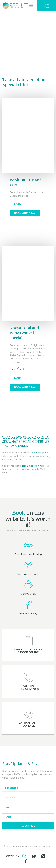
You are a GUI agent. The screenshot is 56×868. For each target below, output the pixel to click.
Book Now (46, 6)
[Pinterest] (43, 856)
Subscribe (28, 826)
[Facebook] (26, 861)
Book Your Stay (25, 213)
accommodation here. (33, 466)
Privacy (46, 847)
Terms (37, 847)
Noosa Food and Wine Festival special (24, 333)
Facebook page (39, 453)
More (18, 204)
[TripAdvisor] (34, 856)
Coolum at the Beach (21, 847)
